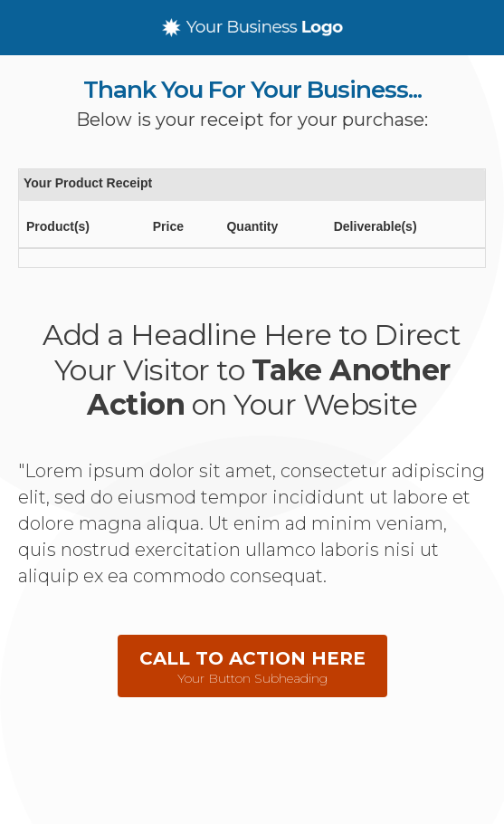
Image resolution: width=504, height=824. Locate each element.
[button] (252, 666)
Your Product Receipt (88, 183)
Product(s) (58, 226)
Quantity (252, 226)
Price (168, 226)
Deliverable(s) (376, 226)
